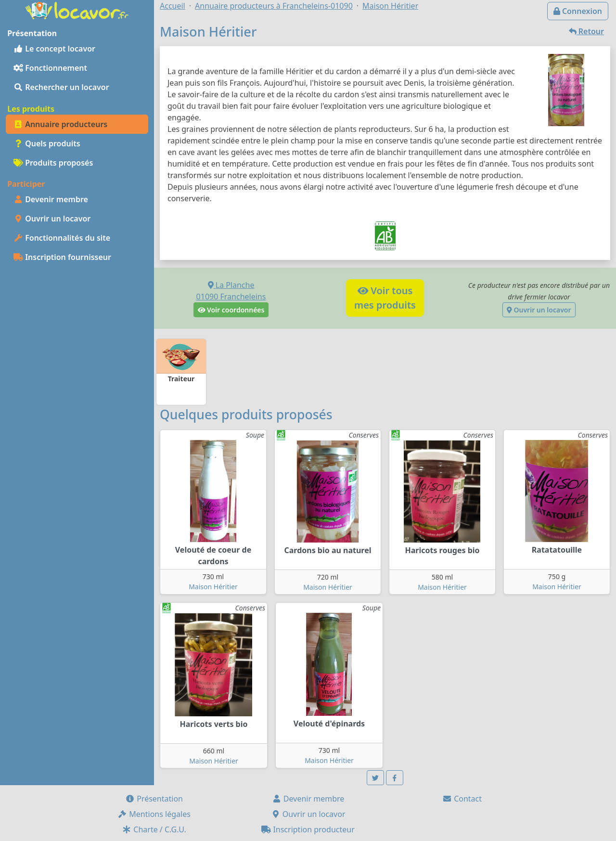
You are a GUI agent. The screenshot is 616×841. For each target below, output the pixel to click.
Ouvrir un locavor (52, 219)
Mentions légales (154, 814)
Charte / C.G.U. (154, 829)
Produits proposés (53, 163)
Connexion (578, 11)
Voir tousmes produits (385, 298)
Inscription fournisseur (62, 257)
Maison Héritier (213, 587)
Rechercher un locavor (61, 87)
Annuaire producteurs (60, 124)
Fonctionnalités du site (62, 238)
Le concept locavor (54, 49)
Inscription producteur (308, 829)
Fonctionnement (50, 68)
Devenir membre (51, 199)
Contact (462, 799)
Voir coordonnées (231, 310)
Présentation (154, 799)
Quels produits (47, 143)
